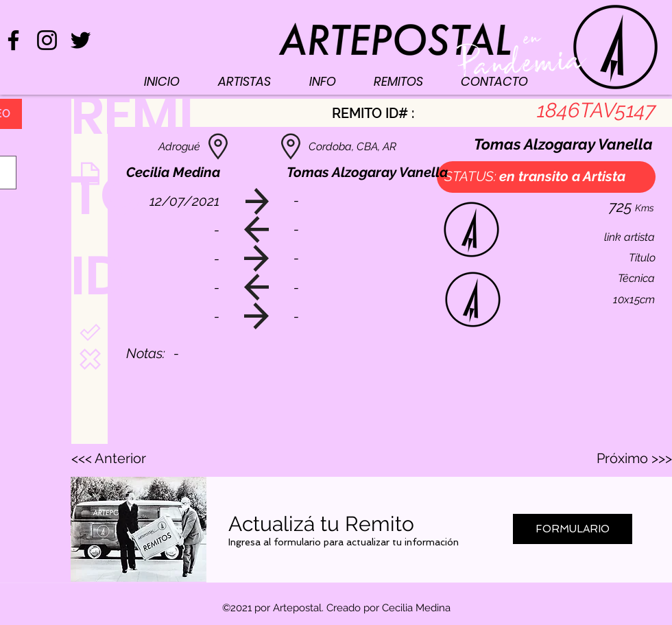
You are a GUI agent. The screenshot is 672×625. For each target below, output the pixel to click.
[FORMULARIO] (573, 529)
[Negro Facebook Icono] (13, 40)
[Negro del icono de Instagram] (47, 40)
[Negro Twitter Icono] (81, 40)
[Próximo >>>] (634, 458)
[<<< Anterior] (117, 458)
